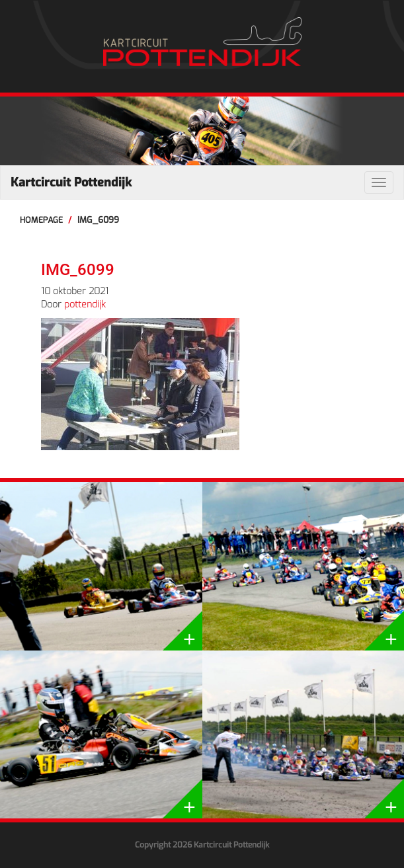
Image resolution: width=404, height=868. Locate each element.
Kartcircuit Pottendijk (71, 182)
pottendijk (85, 304)
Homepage (41, 220)
